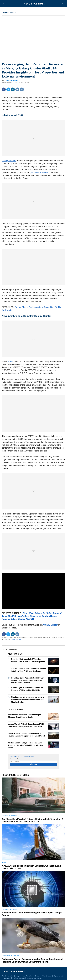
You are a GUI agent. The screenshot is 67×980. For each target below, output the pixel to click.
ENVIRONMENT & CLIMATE (11, 956)
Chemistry (7, 978)
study (10, 361)
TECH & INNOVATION (9, 816)
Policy (44, 976)
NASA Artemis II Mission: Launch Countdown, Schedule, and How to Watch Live (31, 867)
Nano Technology (28, 976)
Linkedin (13, 89)
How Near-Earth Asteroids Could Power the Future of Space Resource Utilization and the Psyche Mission (28, 680)
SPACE (13, 13)
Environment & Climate (34, 978)
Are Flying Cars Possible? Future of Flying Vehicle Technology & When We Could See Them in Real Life (33, 820)
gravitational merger (39, 172)
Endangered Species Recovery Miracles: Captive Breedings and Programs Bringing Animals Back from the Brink (32, 960)
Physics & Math (59, 976)
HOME (5, 13)
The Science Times (34, 4)
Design (18, 976)
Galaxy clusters (9, 161)
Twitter (8, 89)
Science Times (16, 639)
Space (50, 976)
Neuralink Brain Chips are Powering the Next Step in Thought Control (32, 914)
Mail (22, 89)
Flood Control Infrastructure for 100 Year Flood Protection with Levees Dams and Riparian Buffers (28, 700)
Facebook (4, 89)
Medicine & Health (19, 978)
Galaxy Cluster (50, 625)
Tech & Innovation (8, 976)
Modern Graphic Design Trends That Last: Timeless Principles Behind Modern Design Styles (25, 745)
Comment (17, 89)
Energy (37, 976)
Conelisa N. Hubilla (11, 80)
